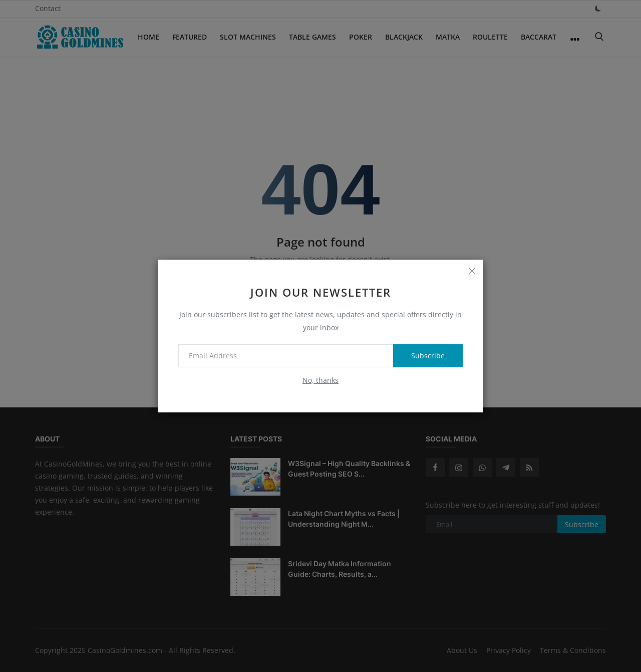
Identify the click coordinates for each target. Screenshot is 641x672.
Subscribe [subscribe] (428, 356)
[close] (472, 271)
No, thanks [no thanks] (320, 380)
